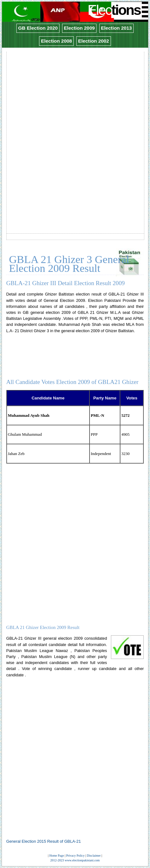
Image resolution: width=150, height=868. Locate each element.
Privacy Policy (75, 856)
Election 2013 (116, 28)
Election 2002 (94, 41)
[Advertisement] (75, 128)
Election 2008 (56, 41)
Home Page (57, 856)
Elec (115, 10)
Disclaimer (94, 856)
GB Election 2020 (38, 28)
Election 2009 (79, 28)
